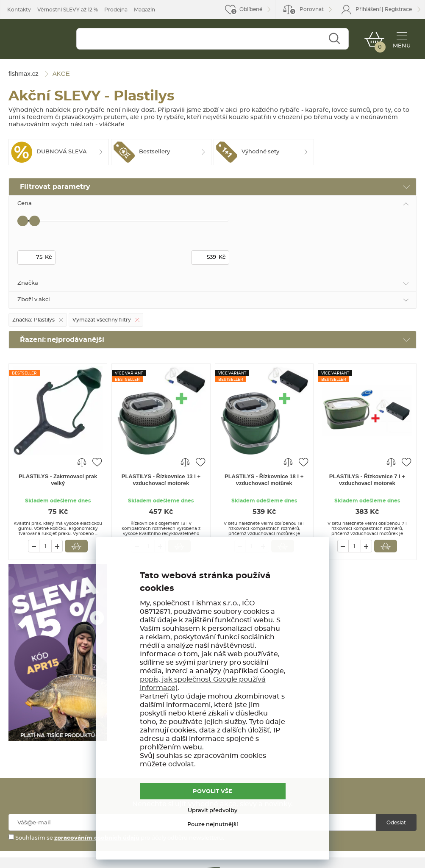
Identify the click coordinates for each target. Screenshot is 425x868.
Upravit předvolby (212, 811)
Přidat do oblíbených (97, 462)
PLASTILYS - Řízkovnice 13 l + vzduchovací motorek (161, 480)
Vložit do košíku (76, 546)
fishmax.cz (37, 41)
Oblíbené (251, 9)
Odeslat (396, 823)
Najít (334, 39)
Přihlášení (368, 9)
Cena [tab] (25, 204)
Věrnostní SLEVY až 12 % (68, 10)
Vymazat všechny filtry (102, 320)
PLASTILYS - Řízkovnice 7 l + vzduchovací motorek (367, 480)
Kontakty (19, 10)
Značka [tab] (28, 283)
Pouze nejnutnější (213, 825)
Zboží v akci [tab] (34, 300)
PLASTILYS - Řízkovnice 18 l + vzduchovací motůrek (264, 480)
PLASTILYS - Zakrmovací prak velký (58, 480)
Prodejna (116, 10)
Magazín (144, 10)
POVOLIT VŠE (212, 792)
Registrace (398, 9)
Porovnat (307, 11)
